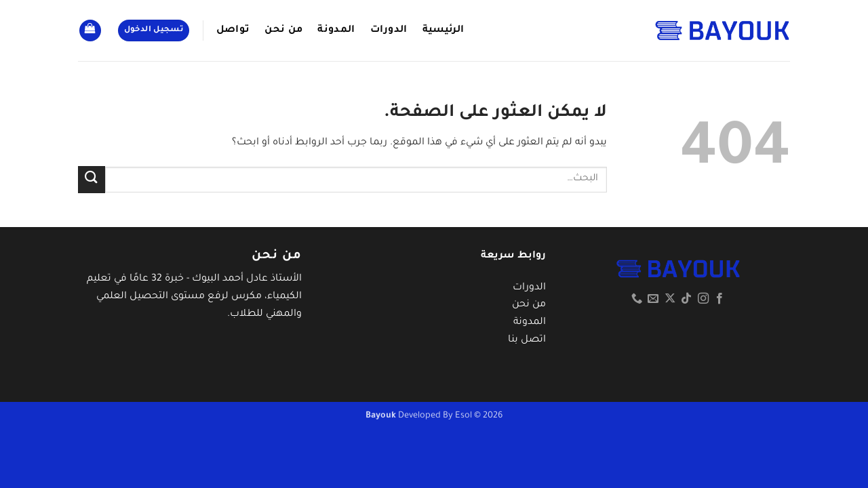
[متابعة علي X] (670, 299)
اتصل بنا (527, 340)
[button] (154, 31)
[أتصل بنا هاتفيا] (637, 299)
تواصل (233, 30)
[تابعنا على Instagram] (703, 299)
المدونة (336, 30)
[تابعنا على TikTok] (686, 299)
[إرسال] (92, 179)
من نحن (283, 30)
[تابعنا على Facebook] (719, 299)
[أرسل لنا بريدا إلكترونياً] (653, 299)
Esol (463, 416)
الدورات (389, 30)
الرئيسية (443, 30)
